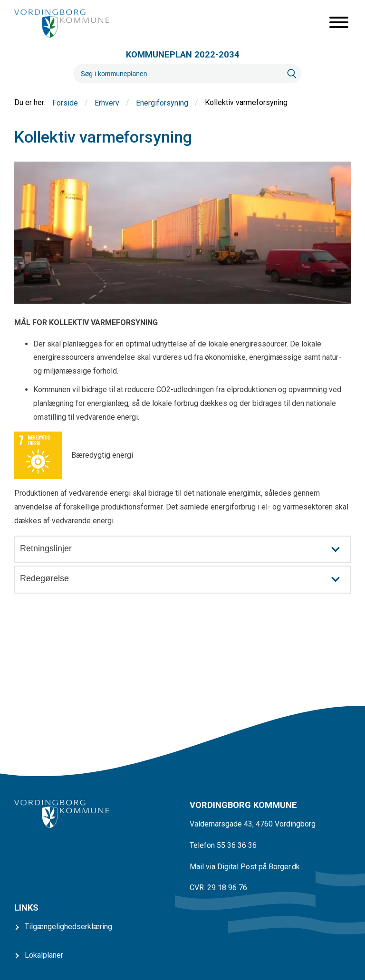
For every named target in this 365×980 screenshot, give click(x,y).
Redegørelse (185, 580)
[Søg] (178, 74)
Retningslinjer (185, 550)
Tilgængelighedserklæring (68, 927)
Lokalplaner (44, 955)
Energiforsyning (162, 103)
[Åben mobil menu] (339, 23)
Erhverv (107, 103)
